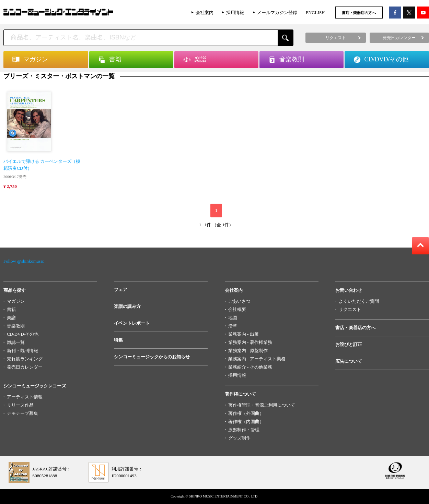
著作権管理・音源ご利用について (262, 405)
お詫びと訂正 (349, 344)
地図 (233, 318)
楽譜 (11, 318)
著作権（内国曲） (246, 422)
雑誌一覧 (16, 342)
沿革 (233, 326)
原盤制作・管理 (244, 430)
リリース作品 (20, 405)
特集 (118, 340)
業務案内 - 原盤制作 (248, 351)
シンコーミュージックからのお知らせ (152, 357)
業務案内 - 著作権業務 (250, 342)
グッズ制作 (239, 438)
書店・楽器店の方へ (359, 13)
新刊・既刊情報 (22, 351)
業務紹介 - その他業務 (250, 367)
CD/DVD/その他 (23, 334)
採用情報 (235, 13)
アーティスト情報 (25, 397)
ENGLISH (315, 13)
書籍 (11, 309)
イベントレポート (132, 323)
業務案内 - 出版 (244, 334)
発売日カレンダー (25, 367)
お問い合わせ (349, 290)
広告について (349, 361)
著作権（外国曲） (246, 413)
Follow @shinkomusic (24, 261)
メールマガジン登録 (277, 13)
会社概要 (237, 309)
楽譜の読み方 (127, 306)
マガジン (16, 301)
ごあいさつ (239, 301)
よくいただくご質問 (359, 301)
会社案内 (205, 13)
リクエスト (350, 309)
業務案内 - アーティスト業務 (257, 359)
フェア (121, 290)
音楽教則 (16, 326)
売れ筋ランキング (25, 359)
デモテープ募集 (22, 413)
